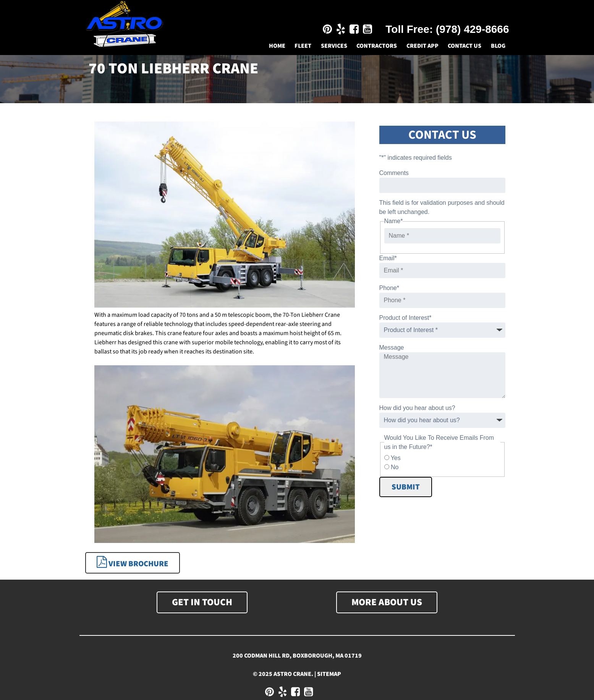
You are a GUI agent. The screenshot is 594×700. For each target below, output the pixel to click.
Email (388, 258)
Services (334, 46)
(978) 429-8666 (472, 29)
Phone (389, 288)
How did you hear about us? (417, 408)
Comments (394, 173)
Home (277, 46)
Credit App (422, 46)
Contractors (377, 46)
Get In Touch (202, 602)
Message (392, 348)
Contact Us (465, 46)
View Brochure (133, 563)
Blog (498, 46)
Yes (396, 458)
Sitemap (329, 674)
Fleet (303, 46)
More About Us (387, 602)
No (395, 467)
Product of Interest (405, 318)
